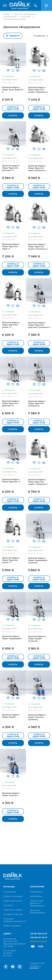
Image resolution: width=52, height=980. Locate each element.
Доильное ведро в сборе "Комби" (11, 716)
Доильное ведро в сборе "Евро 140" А (11, 480)
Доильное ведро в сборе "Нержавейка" (12, 637)
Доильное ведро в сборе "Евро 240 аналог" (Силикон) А (38, 247)
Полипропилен (10, 17)
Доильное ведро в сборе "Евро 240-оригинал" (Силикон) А (39, 325)
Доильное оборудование (25, 14)
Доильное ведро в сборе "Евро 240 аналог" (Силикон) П (38, 482)
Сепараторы (36, 892)
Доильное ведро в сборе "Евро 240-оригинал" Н (11, 168)
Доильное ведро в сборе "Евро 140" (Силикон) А (37, 403)
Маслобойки (36, 896)
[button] (8, 71)
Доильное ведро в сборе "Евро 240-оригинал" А (11, 403)
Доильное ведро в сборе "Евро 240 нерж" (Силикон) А (37, 168)
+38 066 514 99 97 (39, 937)
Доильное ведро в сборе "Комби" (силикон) (37, 639)
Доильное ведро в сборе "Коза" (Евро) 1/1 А (13, 90)
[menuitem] (9, 892)
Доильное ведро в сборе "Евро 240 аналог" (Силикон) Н (38, 90)
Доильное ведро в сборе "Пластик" (11, 794)
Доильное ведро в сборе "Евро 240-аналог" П (11, 560)
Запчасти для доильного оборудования (37, 903)
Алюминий (26, 17)
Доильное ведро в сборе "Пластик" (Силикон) (37, 717)
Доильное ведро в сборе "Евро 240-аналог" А (11, 325)
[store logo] (20, 5)
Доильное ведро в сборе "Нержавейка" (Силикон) (38, 560)
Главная (7, 14)
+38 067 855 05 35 (38, 934)
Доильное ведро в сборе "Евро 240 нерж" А (11, 246)
